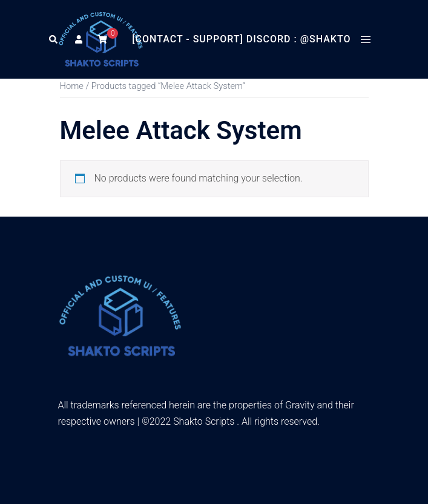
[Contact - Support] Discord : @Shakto (241, 39)
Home (72, 86)
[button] (53, 39)
